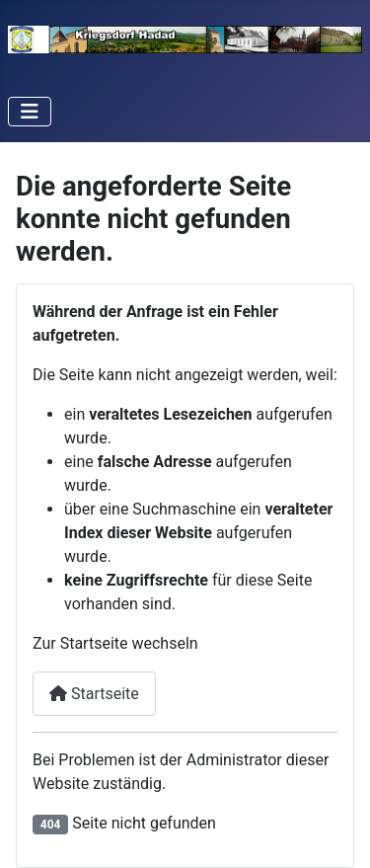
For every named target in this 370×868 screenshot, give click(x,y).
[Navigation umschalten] (30, 112)
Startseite (94, 694)
